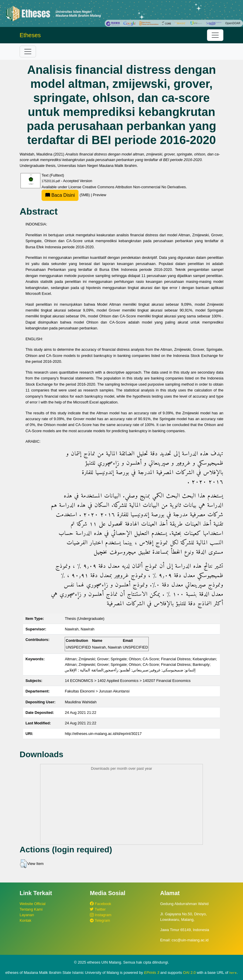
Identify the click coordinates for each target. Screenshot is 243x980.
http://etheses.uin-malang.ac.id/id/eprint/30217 (103, 734)
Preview (100, 195)
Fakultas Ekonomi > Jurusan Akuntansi (97, 691)
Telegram (100, 920)
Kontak (25, 920)
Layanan (27, 915)
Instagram (101, 915)
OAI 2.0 (189, 973)
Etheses (30, 35)
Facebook (101, 904)
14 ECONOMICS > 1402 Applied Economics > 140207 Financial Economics (128, 681)
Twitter (98, 909)
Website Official (32, 904)
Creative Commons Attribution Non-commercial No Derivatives (134, 187)
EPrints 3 (152, 973)
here (233, 973)
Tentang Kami (31, 909)
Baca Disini (60, 195)
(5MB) (66, 195)
